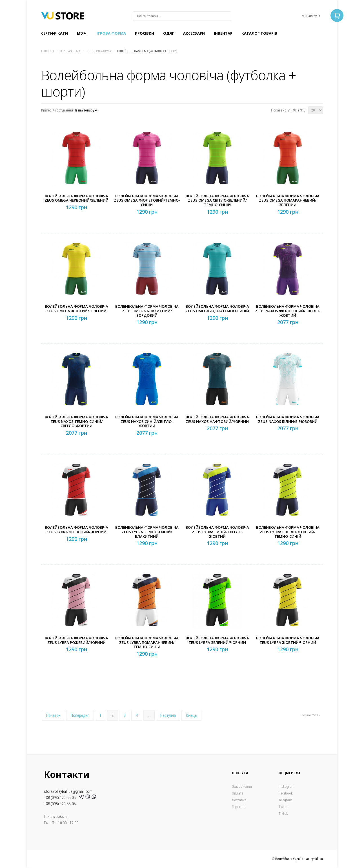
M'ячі (82, 33)
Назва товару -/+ (86, 110)
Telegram (285, 800)
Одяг (169, 33)
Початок (53, 715)
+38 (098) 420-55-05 (60, 804)
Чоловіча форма (99, 51)
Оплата (238, 793)
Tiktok (283, 814)
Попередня (80, 715)
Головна (48, 51)
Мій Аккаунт (311, 16)
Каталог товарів (259, 33)
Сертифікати (55, 33)
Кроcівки (145, 33)
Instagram (287, 786)
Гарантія (239, 807)
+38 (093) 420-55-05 (61, 798)
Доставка (239, 800)
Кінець (191, 715)
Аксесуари (194, 33)
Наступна (168, 715)
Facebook (286, 793)
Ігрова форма (111, 33)
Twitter (284, 807)
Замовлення (242, 786)
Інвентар (223, 33)
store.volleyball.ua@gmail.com (68, 791)
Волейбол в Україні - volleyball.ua (299, 859)
